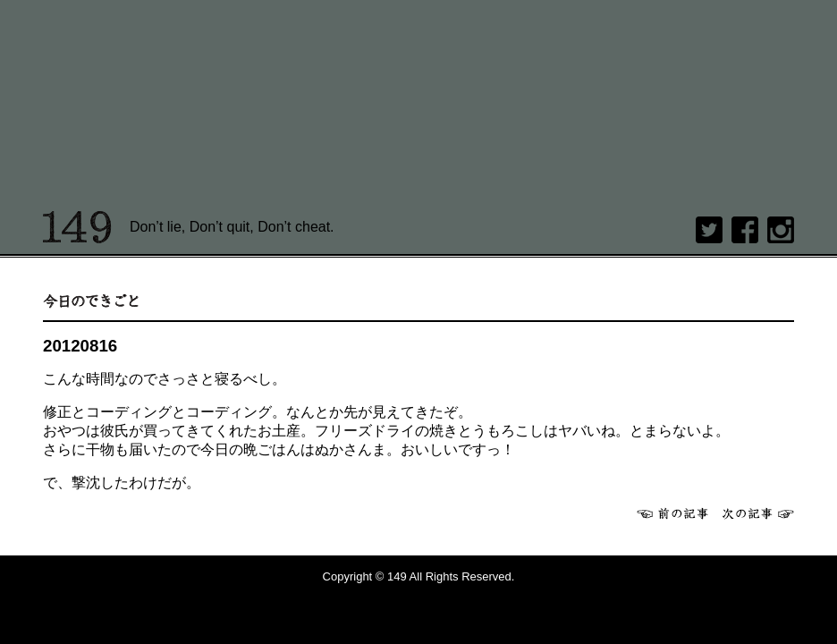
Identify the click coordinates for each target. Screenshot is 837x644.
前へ (672, 513)
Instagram (781, 230)
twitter (709, 230)
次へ (758, 513)
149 (77, 227)
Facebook (745, 230)
